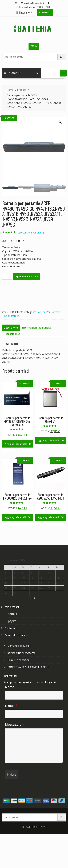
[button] (63, 73)
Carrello (13, 614)
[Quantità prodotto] (7, 276)
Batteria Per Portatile (48, 312)
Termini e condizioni (19, 660)
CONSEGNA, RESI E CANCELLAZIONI (28, 667)
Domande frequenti (16, 635)
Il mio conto (45, 12)
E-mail (11, 706)
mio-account (12, 607)
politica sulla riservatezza (21, 653)
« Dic (33, 598)
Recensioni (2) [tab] (12, 334)
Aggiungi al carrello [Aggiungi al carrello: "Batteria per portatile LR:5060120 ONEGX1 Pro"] (16, 517)
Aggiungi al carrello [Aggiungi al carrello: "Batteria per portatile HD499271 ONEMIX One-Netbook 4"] (16, 444)
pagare (12, 621)
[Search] (61, 57)
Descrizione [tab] (11, 328)
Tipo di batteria (11, 316)
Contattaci (11, 628)
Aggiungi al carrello (27, 276)
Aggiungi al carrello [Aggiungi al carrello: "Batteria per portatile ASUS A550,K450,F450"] (49, 517)
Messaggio (14, 724)
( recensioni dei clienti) (31, 233)
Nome (10, 687)
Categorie (12, 73)
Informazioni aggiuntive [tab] (36, 328)
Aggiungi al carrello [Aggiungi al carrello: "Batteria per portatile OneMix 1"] (49, 440)
